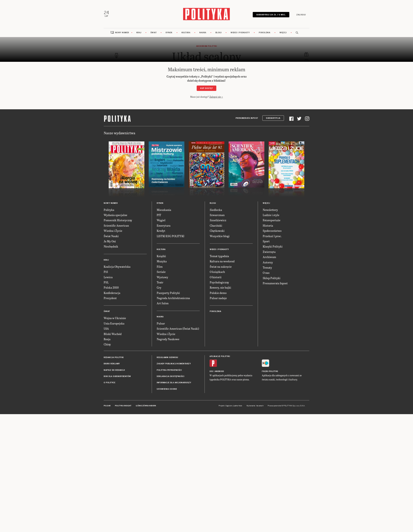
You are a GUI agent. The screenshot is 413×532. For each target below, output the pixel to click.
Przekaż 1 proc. (272, 236)
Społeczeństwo (272, 231)
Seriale (161, 272)
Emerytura (164, 225)
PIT (159, 215)
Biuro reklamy (112, 364)
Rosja (107, 339)
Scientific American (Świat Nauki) (178, 329)
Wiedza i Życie (113, 231)
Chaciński (216, 225)
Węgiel (161, 220)
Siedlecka (216, 210)
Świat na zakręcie (221, 266)
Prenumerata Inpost (247, 118)
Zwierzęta (269, 252)
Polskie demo (218, 293)
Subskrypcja (273, 118)
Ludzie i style (271, 215)
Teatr (160, 282)
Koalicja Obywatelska (117, 266)
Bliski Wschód (113, 334)
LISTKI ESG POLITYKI (170, 236)
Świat (154, 33)
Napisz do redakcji (114, 370)
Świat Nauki (111, 236)
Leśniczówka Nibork (146, 406)
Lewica (108, 277)
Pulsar (161, 323)
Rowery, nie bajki (220, 287)
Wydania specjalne (115, 215)
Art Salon (163, 303)
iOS (211, 371)
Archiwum (269, 257)
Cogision (229, 406)
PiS (106, 272)
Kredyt (161, 231)
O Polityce (109, 383)
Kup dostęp (206, 88)
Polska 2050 (111, 287)
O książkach (217, 272)
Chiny (107, 344)
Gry (159, 287)
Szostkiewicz (218, 220)
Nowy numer (122, 33)
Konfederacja (112, 293)
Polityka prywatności (169, 370)
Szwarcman (217, 215)
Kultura (186, 33)
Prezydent (110, 298)
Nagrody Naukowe (168, 339)
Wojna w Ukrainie (115, 318)
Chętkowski (217, 231)
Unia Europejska (114, 323)
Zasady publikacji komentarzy (174, 364)
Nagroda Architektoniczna (173, 298)
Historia (268, 225)
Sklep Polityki (272, 278)
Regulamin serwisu (167, 357)
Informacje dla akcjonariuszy (174, 383)
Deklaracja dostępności (170, 376)
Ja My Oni (110, 241)
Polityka (109, 210)
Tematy (267, 267)
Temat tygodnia (219, 256)
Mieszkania (164, 210)
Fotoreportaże (272, 220)
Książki (161, 256)
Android (219, 371)
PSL (106, 282)
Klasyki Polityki (273, 246)
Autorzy (268, 262)
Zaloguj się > (216, 97)
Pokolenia (265, 33)
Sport (266, 241)
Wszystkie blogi (220, 236)
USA (106, 329)
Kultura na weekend (222, 261)
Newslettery (270, 210)
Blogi (219, 33)
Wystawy (162, 277)
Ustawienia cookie (167, 389)
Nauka (203, 33)
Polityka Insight (123, 406)
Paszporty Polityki (168, 293)
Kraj (139, 33)
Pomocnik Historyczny (118, 220)
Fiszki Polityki (270, 371)
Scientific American (116, 225)
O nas (266, 273)
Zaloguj (301, 15)
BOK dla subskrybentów (117, 376)
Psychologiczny (219, 282)
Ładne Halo (238, 406)
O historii (216, 277)
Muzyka (162, 261)
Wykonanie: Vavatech (255, 406)
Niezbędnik (111, 246)
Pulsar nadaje (218, 298)
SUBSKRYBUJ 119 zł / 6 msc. (271, 15)
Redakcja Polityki (114, 357)
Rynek (169, 33)
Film (160, 266)
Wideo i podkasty (240, 33)
